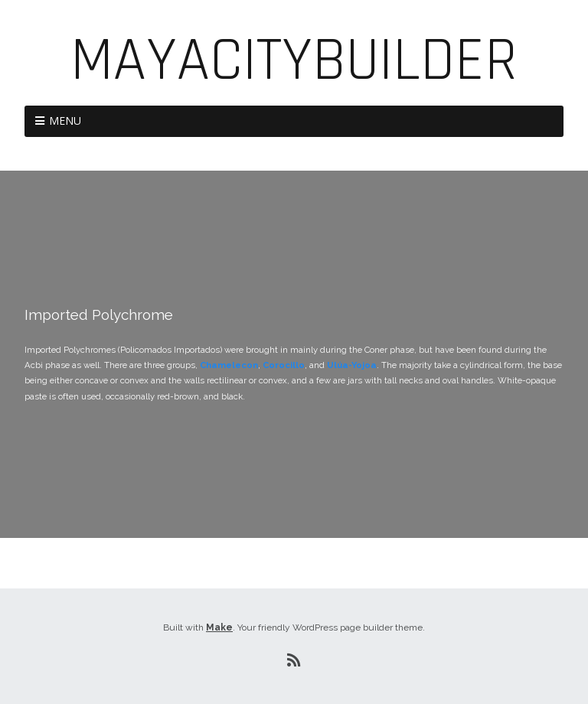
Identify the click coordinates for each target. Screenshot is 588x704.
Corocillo (284, 365)
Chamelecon (229, 365)
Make (219, 627)
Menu (65, 121)
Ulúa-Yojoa (352, 365)
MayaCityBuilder (294, 61)
